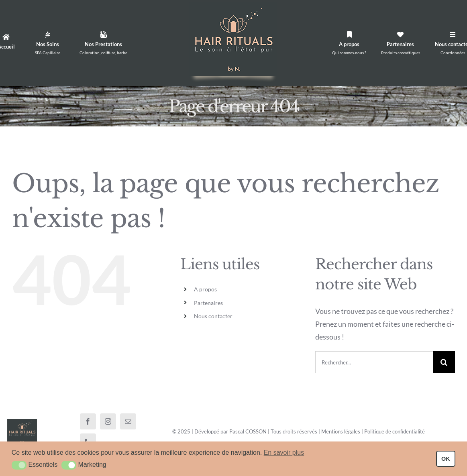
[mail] (128, 421)
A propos (205, 289)
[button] (19, 465)
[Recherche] (444, 362)
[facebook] (88, 421)
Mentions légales (341, 431)
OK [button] (446, 459)
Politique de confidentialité (395, 431)
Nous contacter (213, 316)
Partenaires (208, 303)
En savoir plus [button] (284, 453)
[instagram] (108, 421)
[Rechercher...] (374, 362)
